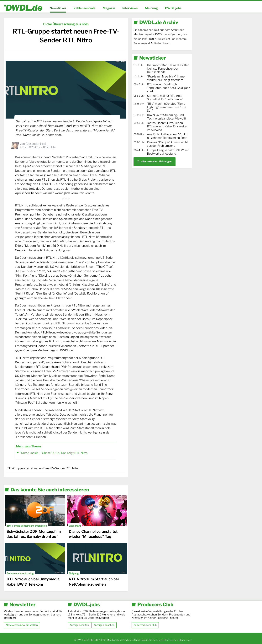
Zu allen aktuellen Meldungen (155, 161)
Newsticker (58, 8)
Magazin (109, 8)
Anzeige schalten (79, 625)
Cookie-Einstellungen (152, 640)
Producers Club (131, 640)
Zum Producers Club (145, 625)
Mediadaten (114, 640)
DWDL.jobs (173, 8)
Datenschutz (172, 640)
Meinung (151, 8)
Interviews (130, 8)
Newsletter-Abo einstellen (22, 625)
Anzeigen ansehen (104, 625)
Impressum (186, 640)
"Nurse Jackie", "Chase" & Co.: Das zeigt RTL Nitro (54, 453)
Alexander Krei (36, 144)
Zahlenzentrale (85, 8)
